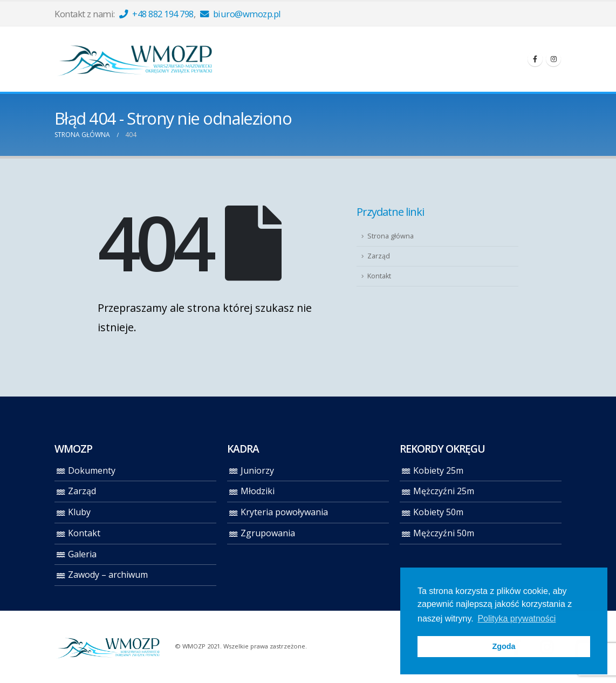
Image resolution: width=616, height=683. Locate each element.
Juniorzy (257, 470)
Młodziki (258, 491)
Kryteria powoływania (284, 512)
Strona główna (391, 236)
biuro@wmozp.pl (241, 14)
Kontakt (379, 276)
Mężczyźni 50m (444, 533)
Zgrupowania (268, 533)
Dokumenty (92, 470)
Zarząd (379, 256)
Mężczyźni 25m (444, 491)
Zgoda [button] (504, 646)
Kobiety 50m (438, 512)
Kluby (79, 512)
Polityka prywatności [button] (516, 619)
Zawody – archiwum (108, 575)
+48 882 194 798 (156, 14)
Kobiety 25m (438, 470)
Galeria (82, 554)
